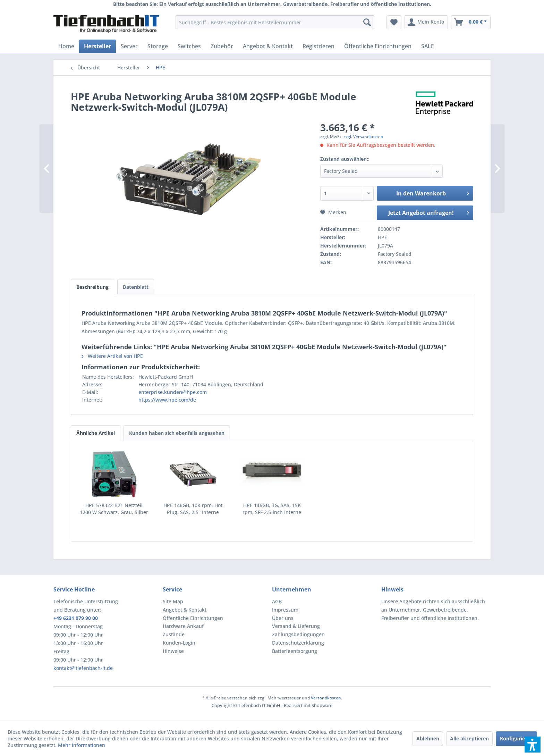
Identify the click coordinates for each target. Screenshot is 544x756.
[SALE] (428, 46)
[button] (533, 745)
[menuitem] (275, 22)
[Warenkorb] (471, 22)
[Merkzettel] (394, 22)
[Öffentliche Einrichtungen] (378, 46)
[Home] (66, 46)
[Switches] (189, 46)
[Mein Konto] (426, 22)
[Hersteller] (97, 46)
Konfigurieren (516, 738)
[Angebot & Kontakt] (268, 46)
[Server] (129, 46)
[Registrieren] (318, 46)
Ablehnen (428, 738)
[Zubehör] (222, 46)
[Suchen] (367, 22)
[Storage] (158, 46)
